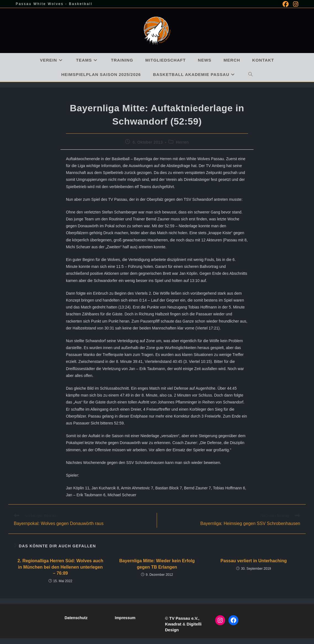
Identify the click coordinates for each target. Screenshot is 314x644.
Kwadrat (173, 624)
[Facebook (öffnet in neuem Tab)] (286, 4)
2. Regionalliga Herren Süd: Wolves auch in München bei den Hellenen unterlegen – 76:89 (60, 567)
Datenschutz (76, 618)
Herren (182, 142)
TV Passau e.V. (184, 618)
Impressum (125, 618)
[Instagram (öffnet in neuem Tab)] (295, 4)
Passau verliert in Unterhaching (254, 561)
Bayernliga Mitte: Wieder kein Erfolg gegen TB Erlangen (157, 564)
